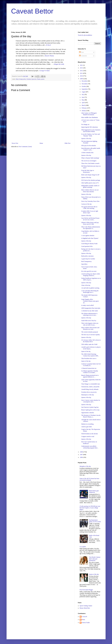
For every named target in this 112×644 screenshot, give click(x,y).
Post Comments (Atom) (25, 147)
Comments (83, 56)
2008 (82, 452)
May (83, 100)
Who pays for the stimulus (89, 146)
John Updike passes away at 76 (90, 183)
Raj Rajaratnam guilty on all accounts (95, 521)
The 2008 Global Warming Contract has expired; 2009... (90, 355)
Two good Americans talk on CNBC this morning (89, 208)
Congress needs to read (88, 436)
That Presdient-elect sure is (89, 358)
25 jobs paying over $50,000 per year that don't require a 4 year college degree (90, 508)
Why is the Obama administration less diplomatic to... (91, 228)
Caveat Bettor (32, 11)
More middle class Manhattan (89, 117)
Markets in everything (87, 424)
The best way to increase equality (90, 335)
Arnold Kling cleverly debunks (90, 389)
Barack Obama (49, 56)
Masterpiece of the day (88, 395)
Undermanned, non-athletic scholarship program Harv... (90, 447)
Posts (81, 52)
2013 (82, 68)
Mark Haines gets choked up (94, 492)
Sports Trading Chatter (86, 606)
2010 (82, 76)
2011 (82, 73)
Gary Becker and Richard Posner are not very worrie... (90, 219)
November (85, 84)
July (83, 94)
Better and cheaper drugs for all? (90, 175)
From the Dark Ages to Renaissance (88, 171)
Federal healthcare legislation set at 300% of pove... (91, 279)
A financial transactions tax (89, 368)
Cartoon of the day (86, 204)
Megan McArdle (59, 64)
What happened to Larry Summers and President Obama (91, 131)
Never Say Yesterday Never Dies (90, 201)
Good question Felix (87, 246)
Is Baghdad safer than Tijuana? (90, 238)
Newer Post (15, 143)
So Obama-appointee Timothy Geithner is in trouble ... (90, 372)
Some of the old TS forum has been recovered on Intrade (89, 479)
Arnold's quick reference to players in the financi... (91, 348)
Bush (17, 79)
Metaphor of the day (85, 466)
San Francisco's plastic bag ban (90, 407)
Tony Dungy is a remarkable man (90, 384)
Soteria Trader (86, 623)
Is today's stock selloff (87, 305)
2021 (82, 65)
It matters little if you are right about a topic (90, 212)
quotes (43, 79)
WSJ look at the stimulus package (91, 180)
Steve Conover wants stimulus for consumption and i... (91, 401)
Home (41, 143)
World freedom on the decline (89, 434)
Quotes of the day (86, 139)
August (84, 92)
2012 (82, 71)
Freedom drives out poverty (89, 392)
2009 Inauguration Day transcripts (91, 308)
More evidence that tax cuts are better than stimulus (90, 191)
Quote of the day (86, 351)
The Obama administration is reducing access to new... (89, 314)
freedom (29, 79)
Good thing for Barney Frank (89, 244)
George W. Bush (45, 71)
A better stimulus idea (87, 153)
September (85, 89)
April (83, 103)
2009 (82, 79)
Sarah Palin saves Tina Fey (89, 321)
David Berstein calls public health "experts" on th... (91, 149)
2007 (82, 455)
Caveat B (84, 617)
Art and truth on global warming (90, 288)
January (84, 111)
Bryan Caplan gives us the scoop (90, 410)
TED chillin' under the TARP (89, 344)
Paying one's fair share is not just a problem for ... (91, 250)
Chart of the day (86, 285)
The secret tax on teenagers (89, 161)
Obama (39, 79)
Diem (84, 620)
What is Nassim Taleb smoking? (90, 158)
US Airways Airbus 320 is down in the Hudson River (91, 341)
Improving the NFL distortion (89, 127)
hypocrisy (34, 79)
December (85, 81)
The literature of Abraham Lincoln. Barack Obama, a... (91, 416)
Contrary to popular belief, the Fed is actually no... (91, 365)
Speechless (84, 264)
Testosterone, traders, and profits (90, 387)
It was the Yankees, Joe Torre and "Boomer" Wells (90, 135)
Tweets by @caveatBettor (85, 35)
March (84, 105)
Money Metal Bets (85, 608)
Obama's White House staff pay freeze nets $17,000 (90, 223)
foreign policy (23, 79)
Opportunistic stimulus (88, 413)
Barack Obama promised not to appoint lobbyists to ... (90, 376)
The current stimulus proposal (90, 332)
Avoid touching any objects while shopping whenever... (91, 275)
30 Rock (48, 45)
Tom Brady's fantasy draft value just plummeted (95, 559)
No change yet (85, 124)
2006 (82, 457)
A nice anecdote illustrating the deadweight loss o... (90, 292)
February (84, 108)
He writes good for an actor (89, 271)
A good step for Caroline (88, 259)
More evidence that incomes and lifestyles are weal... (90, 328)
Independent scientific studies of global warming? (90, 186)
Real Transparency (86, 261)
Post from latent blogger (86, 590)
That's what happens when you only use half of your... (90, 324)
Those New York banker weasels (90, 163)
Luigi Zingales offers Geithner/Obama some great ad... (90, 301)
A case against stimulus (88, 236)
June (83, 97)
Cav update (83, 547)
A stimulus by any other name (90, 311)
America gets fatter (87, 427)
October (84, 86)
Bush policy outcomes (87, 256)
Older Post (68, 143)
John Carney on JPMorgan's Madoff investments (89, 114)
